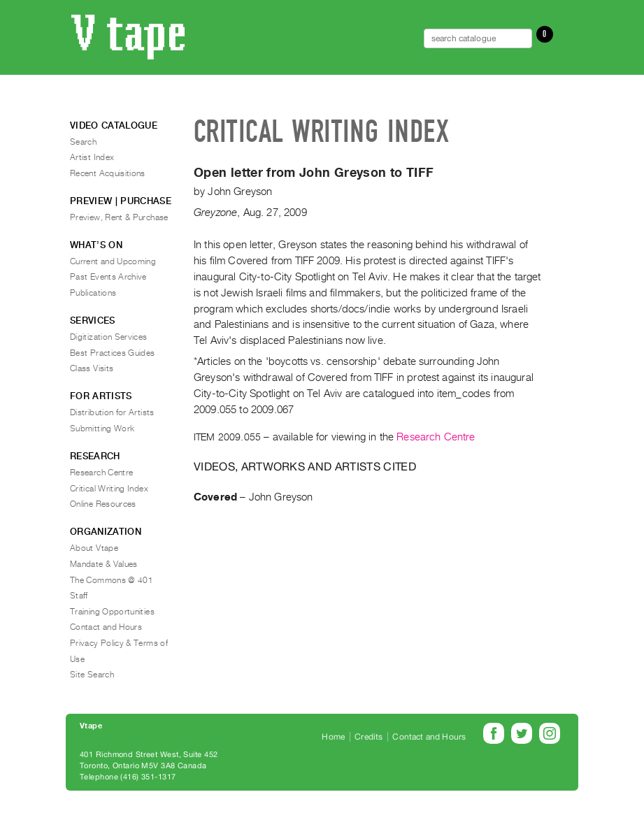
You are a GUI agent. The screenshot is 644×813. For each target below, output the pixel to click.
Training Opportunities (112, 612)
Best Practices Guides (113, 353)
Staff (79, 596)
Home (333, 737)
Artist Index (92, 157)
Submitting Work (102, 429)
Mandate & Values (104, 564)
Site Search (92, 675)
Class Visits (92, 368)
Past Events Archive (108, 277)
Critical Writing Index (109, 489)
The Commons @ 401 (112, 580)
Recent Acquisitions (108, 173)
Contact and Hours (106, 627)
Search (83, 142)
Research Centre (436, 437)
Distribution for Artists (112, 412)
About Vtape (94, 548)
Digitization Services (109, 337)
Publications (93, 293)
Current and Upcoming (113, 261)
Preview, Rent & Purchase (119, 217)
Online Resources (103, 504)
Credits (368, 737)
